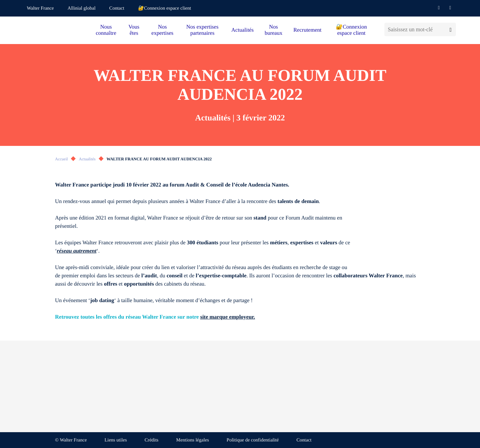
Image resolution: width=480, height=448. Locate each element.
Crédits (151, 440)
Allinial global (82, 8)
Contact (117, 8)
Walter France (40, 8)
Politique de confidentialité (253, 440)
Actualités (243, 30)
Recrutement (307, 30)
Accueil (61, 159)
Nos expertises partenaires (203, 30)
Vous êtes (134, 30)
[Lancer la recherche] (451, 29)
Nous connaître (106, 30)
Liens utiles (116, 440)
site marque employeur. (228, 317)
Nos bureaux (274, 30)
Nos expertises (162, 30)
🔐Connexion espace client (164, 8)
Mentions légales (192, 440)
